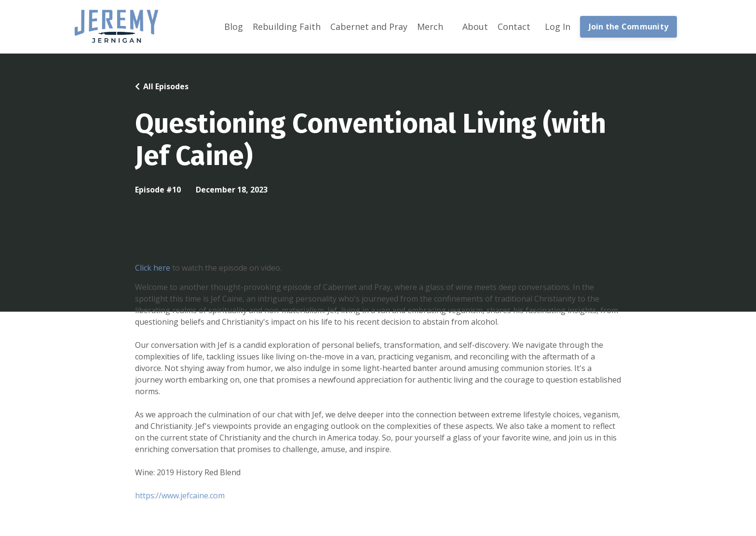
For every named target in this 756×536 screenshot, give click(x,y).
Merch (430, 27)
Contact (514, 27)
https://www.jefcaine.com (180, 495)
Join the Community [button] (629, 27)
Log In (558, 27)
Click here (153, 268)
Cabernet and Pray (369, 27)
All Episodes (166, 86)
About (475, 27)
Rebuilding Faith (287, 27)
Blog (234, 27)
